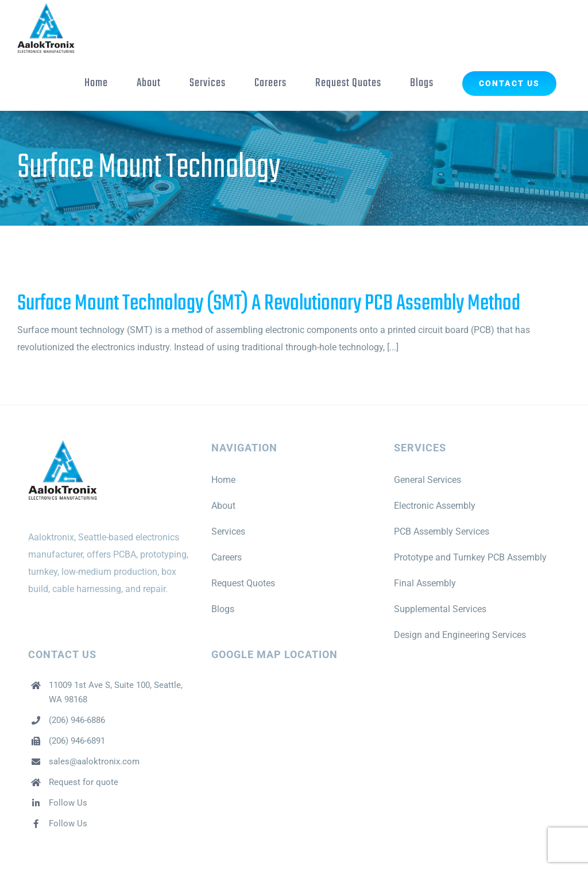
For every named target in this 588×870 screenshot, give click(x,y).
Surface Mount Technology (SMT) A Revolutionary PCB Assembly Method (269, 304)
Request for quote (84, 782)
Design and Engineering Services (460, 635)
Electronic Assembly (435, 506)
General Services (428, 480)
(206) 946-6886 (77, 720)
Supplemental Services (440, 609)
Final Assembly (425, 583)
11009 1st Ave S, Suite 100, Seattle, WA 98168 (116, 693)
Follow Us (68, 803)
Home (223, 480)
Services (228, 531)
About (223, 506)
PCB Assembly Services (442, 531)
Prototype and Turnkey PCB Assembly (470, 557)
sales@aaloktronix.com (94, 761)
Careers (227, 557)
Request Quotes (243, 583)
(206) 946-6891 (77, 741)
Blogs (223, 609)
